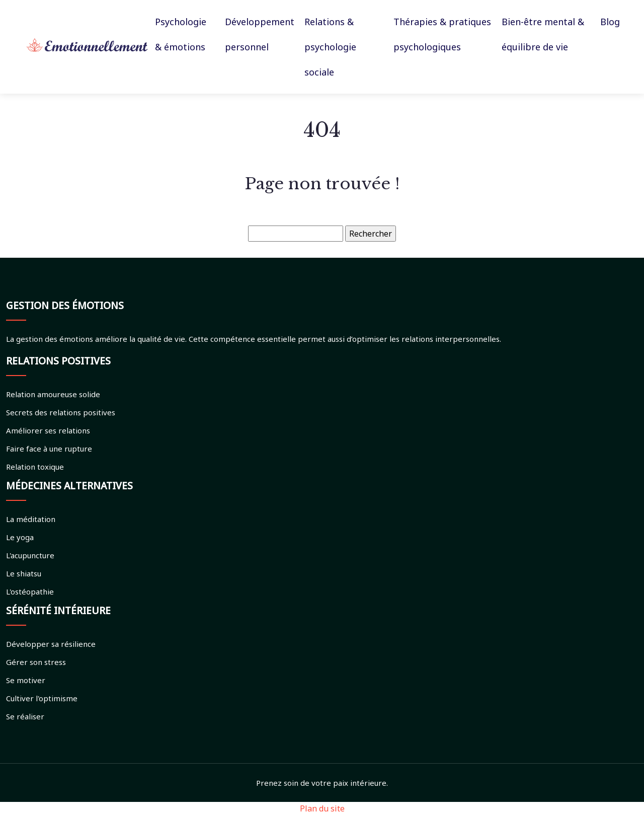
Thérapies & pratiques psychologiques (442, 34)
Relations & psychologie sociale (330, 47)
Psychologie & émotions (181, 34)
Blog (610, 22)
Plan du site (322, 808)
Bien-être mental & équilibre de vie (543, 34)
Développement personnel (260, 34)
